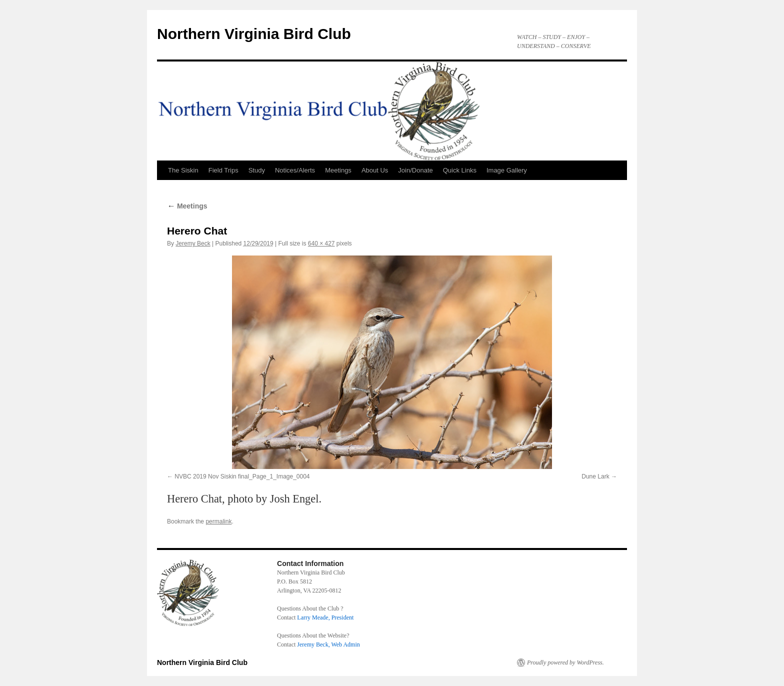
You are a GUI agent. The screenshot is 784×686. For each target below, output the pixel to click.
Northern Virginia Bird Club (254, 34)
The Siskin (183, 170)
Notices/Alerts (295, 170)
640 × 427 (321, 243)
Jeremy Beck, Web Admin (328, 644)
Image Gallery (507, 170)
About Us (375, 170)
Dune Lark (595, 476)
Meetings (338, 170)
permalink (218, 521)
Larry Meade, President (325, 617)
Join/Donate (415, 170)
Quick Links (460, 170)
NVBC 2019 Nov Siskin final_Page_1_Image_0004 (242, 476)
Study (257, 170)
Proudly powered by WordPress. (565, 662)
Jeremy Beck (193, 243)
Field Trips (223, 170)
